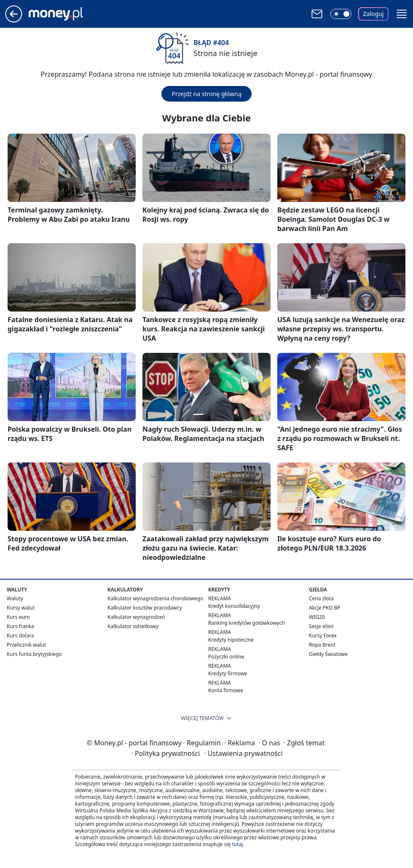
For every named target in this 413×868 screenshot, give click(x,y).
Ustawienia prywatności (243, 753)
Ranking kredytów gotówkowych (247, 623)
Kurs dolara (20, 636)
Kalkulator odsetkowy (133, 626)
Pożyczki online (226, 657)
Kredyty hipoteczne (231, 640)
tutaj (237, 844)
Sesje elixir (321, 626)
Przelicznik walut (26, 645)
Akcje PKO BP (325, 608)
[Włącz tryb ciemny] (341, 14)
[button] (402, 14)
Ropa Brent (322, 645)
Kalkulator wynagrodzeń (136, 617)
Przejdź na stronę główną (206, 94)
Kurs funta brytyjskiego (34, 654)
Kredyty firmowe (228, 673)
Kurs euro (18, 617)
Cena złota (321, 598)
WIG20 (317, 617)
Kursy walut (21, 608)
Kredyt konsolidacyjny (234, 606)
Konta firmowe (226, 690)
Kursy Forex (323, 636)
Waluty (15, 598)
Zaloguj (374, 14)
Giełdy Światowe (328, 654)
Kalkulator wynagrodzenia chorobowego (155, 598)
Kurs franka (20, 626)
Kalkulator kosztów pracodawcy (145, 608)
